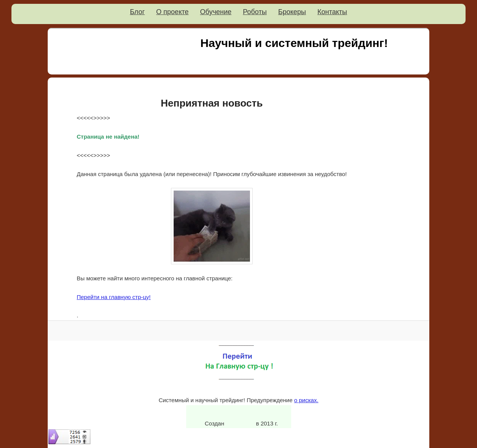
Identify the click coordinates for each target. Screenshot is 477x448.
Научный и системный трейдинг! (294, 43)
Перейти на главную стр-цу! (114, 297)
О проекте (172, 12)
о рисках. (306, 400)
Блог (137, 12)
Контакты (332, 12)
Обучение (216, 12)
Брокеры (292, 12)
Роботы (255, 12)
